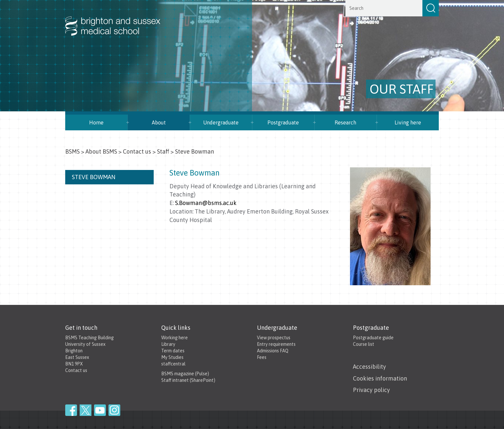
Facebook (71, 410)
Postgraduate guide (373, 338)
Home (96, 122)
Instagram (114, 410)
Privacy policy (371, 390)
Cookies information (380, 378)
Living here (408, 122)
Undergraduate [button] (221, 122)
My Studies (172, 357)
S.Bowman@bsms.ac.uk (206, 203)
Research (345, 122)
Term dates (173, 351)
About (159, 122)
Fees (262, 357)
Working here (174, 338)
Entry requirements (276, 344)
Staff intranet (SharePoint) (188, 380)
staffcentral (173, 364)
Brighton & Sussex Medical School (119, 19)
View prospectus (274, 338)
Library (168, 344)
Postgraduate (283, 122)
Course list (364, 344)
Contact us (137, 151)
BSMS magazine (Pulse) (185, 374)
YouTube (100, 410)
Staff (163, 151)
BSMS (72, 151)
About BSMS (101, 151)
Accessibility (369, 367)
